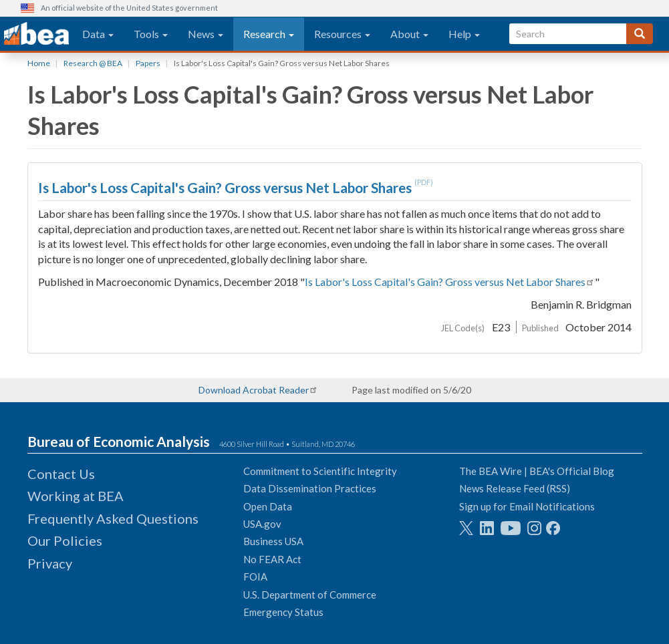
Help (464, 34)
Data (98, 34)
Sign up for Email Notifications (527, 506)
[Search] (640, 34)
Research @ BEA (93, 63)
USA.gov (262, 524)
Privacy (50, 563)
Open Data (268, 506)
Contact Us (61, 474)
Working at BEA (76, 496)
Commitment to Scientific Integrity (320, 471)
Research (269, 34)
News (206, 34)
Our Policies (65, 540)
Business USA (273, 541)
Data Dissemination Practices (310, 488)
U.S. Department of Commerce (310, 595)
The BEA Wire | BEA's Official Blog (537, 471)
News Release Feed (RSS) (515, 488)
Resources (342, 34)
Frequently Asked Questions (113, 518)
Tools (151, 34)
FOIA (255, 577)
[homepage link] (36, 34)
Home (39, 63)
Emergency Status (283, 612)
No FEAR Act (272, 559)
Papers (148, 63)
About (409, 34)
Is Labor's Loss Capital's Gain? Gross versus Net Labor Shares (226, 187)
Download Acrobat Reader (254, 390)
